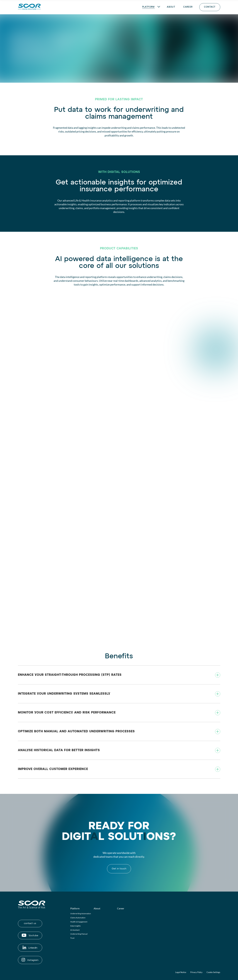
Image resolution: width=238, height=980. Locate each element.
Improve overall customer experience (53, 769)
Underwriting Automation (81, 914)
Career (121, 908)
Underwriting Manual (79, 934)
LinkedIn (30, 947)
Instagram (30, 960)
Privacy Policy (196, 972)
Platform (75, 908)
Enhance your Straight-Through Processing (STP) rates (70, 675)
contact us (30, 923)
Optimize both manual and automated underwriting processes (76, 731)
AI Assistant (75, 930)
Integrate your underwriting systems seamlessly (64, 694)
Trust (72, 938)
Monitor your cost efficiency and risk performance (67, 713)
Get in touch (119, 869)
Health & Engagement (79, 922)
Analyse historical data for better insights (59, 750)
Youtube (30, 935)
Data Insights (75, 926)
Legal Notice (181, 972)
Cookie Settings (213, 972)
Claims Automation (78, 918)
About (97, 908)
